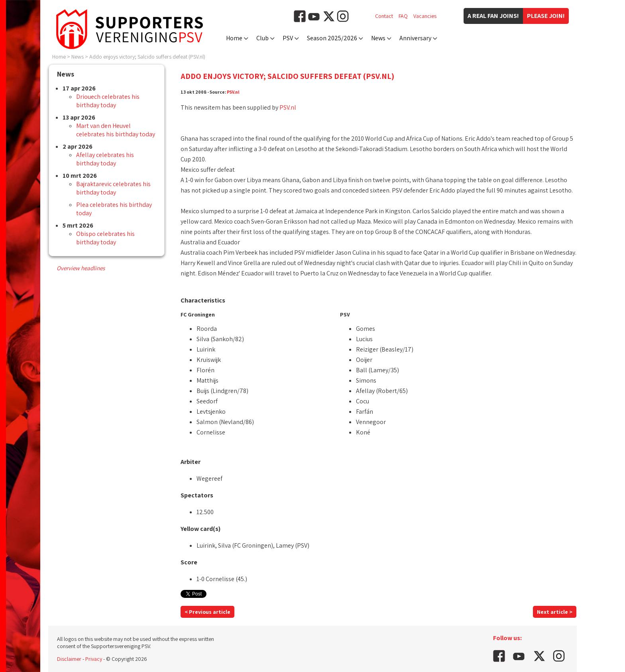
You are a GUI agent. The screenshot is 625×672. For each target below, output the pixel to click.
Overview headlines (81, 268)
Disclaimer (69, 659)
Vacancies (425, 16)
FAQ (403, 16)
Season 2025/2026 (332, 38)
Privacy (94, 659)
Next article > (555, 612)
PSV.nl (233, 92)
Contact (384, 16)
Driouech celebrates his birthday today (108, 101)
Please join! (546, 16)
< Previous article (207, 612)
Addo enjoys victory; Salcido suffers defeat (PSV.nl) (147, 57)
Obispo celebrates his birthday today (105, 238)
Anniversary (415, 38)
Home (234, 38)
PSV (288, 38)
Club (262, 38)
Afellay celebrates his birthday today (105, 159)
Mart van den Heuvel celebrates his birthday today (116, 130)
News (378, 38)
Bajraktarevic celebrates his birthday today (113, 188)
